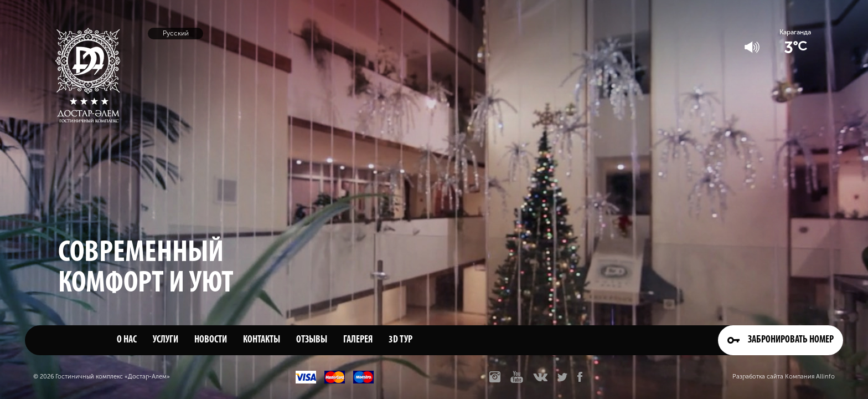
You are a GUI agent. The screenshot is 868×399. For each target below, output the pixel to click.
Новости (211, 340)
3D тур (401, 340)
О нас (127, 340)
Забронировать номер (781, 340)
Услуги (166, 340)
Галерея (358, 340)
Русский (176, 33)
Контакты (262, 340)
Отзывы (312, 340)
